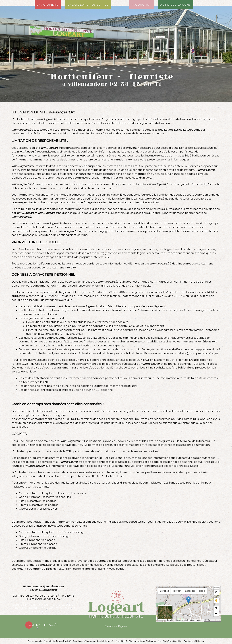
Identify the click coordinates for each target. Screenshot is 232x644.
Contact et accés (44, 625)
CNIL (46, 382)
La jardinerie (48, 4)
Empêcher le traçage (71, 532)
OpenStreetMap (193, 620)
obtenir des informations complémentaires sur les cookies (119, 451)
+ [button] (216, 608)
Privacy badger (116, 569)
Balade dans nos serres (88, 4)
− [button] (216, 614)
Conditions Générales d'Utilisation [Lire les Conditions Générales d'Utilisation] (189, 641)
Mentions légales (116, 626)
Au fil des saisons (176, 4)
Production (142, 4)
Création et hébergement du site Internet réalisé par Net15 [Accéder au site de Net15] (100, 641)
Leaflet (170, 620)
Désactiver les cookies (71, 493)
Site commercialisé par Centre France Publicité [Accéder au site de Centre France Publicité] (49, 641)
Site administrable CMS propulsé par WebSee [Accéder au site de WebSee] (150, 641)
